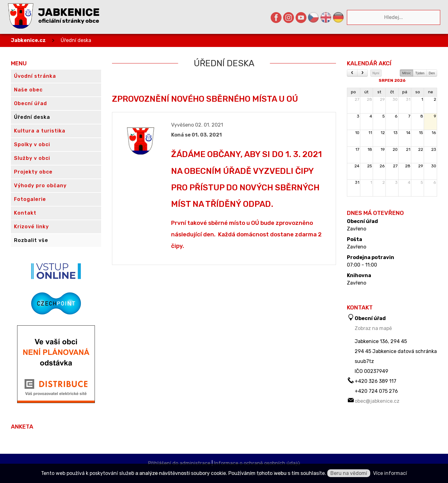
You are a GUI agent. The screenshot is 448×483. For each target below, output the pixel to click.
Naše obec (28, 90)
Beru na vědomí (349, 473)
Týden (420, 73)
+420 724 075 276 (376, 391)
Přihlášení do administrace (179, 463)
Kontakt (25, 213)
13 (395, 133)
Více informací (390, 473)
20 (395, 149)
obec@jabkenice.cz (377, 401)
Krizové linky (31, 227)
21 (408, 149)
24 (357, 166)
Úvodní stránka (35, 76)
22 (421, 149)
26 (382, 166)
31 (408, 99)
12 (383, 133)
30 (395, 99)
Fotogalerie (30, 199)
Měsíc (406, 73)
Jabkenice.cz (28, 40)
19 (383, 149)
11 (370, 133)
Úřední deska (76, 40)
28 (369, 99)
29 (382, 99)
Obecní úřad (362, 221)
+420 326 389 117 (376, 381)
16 (434, 133)
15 (421, 133)
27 (357, 99)
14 (408, 133)
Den (432, 73)
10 (357, 133)
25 (370, 166)
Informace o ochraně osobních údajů (257, 463)
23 (434, 149)
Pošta (355, 239)
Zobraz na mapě (373, 328)
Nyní (376, 73)
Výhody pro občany (40, 186)
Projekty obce (33, 172)
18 (370, 149)
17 (357, 149)
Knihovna (359, 276)
